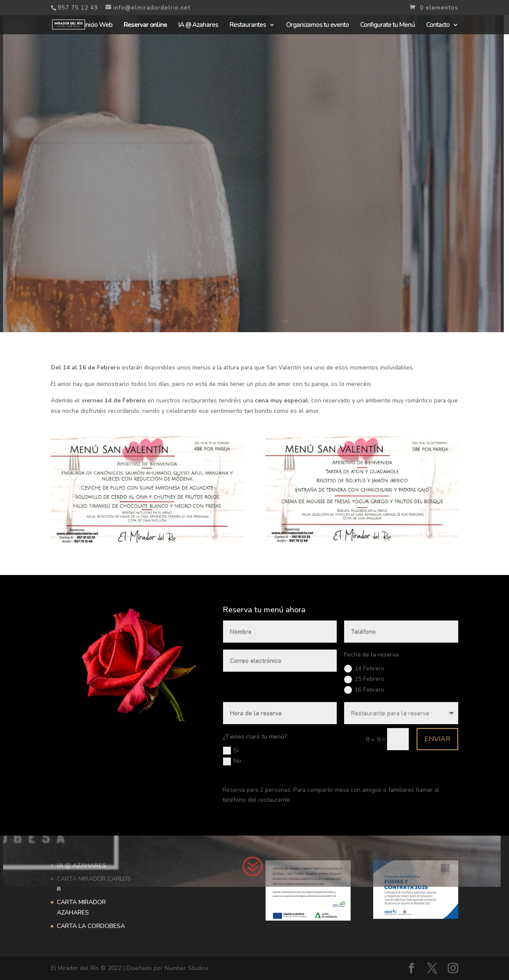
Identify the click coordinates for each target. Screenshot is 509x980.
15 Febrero (317, 691)
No (242, 737)
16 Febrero (317, 697)
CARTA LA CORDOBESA (91, 926)
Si (241, 731)
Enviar (358, 724)
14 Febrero (317, 684)
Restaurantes (248, 25)
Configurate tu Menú (387, 25)
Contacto (438, 25)
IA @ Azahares (198, 25)
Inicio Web (98, 25)
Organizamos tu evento (317, 25)
